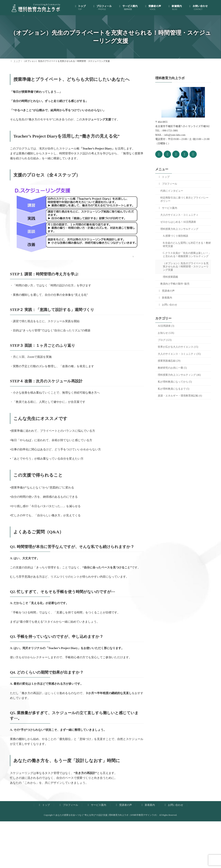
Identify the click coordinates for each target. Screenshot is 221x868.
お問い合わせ (167, 305)
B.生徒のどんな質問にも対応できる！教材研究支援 (187, 244)
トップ (164, 177)
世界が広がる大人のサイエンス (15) (178, 347)
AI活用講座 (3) (166, 326)
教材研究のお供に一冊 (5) (172, 368)
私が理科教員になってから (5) (175, 382)
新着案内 (165, 298)
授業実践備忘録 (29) (169, 361)
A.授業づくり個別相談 (176, 236)
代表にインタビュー (172, 191)
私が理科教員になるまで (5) (174, 389)
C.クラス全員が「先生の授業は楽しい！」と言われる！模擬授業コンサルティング (187, 255)
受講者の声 (166, 291)
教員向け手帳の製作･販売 (175, 284)
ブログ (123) (165, 340)
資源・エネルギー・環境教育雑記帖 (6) (180, 396)
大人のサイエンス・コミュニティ (179, 215)
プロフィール (167, 184)
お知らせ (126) (166, 333)
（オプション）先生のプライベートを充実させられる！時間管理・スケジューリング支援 (186, 267)
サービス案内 (167, 208)
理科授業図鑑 (170, 277)
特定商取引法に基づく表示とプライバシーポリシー (184, 199)
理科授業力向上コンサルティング (179, 229)
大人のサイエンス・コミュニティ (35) (179, 354)
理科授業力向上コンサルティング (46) (179, 375)
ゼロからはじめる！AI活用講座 (178, 222)
